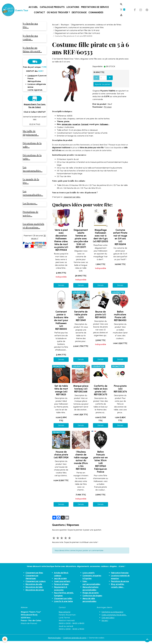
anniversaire (67, 124)
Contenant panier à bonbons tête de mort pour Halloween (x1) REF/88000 (61, 320)
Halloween (107, 124)
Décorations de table (35, 590)
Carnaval (87, 124)
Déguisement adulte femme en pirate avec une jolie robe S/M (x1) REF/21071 (81, 239)
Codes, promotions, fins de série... (116, 618)
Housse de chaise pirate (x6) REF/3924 (61, 455)
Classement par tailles (64, 598)
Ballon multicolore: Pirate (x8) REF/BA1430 (120, 316)
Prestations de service (95, 7)
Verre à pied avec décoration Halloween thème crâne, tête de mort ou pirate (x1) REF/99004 (61, 240)
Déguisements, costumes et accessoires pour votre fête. (79, 27)
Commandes (96, 12)
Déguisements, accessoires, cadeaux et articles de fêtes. (96, 25)
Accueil (34, 7)
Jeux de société (61, 578)
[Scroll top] (147, 639)
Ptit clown (108, 107)
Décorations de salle (35, 587)
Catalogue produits (53, 7)
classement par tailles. (73, 197)
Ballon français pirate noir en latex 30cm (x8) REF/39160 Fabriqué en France (101, 462)
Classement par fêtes (35, 573)
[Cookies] (5, 639)
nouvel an (78, 124)
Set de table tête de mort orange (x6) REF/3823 (61, 390)
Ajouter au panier (103, 84)
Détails (61, 285)
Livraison (32, 77)
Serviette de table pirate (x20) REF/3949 (81, 316)
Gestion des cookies (99, 641)
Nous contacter (65, 615)
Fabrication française (121, 573)
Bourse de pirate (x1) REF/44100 (101, 315)
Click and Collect (109, 620)
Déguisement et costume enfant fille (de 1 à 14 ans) (77, 30)
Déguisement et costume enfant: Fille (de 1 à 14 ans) (77, 33)
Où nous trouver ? (59, 12)
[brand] (11, 10)
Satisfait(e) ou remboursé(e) (114, 615)
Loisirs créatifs (89, 573)
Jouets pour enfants (63, 581)
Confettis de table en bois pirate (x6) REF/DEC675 (101, 390)
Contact (40, 12)
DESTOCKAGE (80, 12)
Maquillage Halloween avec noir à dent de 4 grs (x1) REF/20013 (101, 236)
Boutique (65, 25)
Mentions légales (52, 641)
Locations (73, 7)
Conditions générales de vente (75, 641)
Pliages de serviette (91, 593)
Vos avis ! (105, 623)
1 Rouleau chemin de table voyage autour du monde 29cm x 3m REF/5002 (81, 460)
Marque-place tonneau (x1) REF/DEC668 (81, 389)
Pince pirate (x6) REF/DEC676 (120, 389)
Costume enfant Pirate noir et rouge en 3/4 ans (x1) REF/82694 (120, 237)
